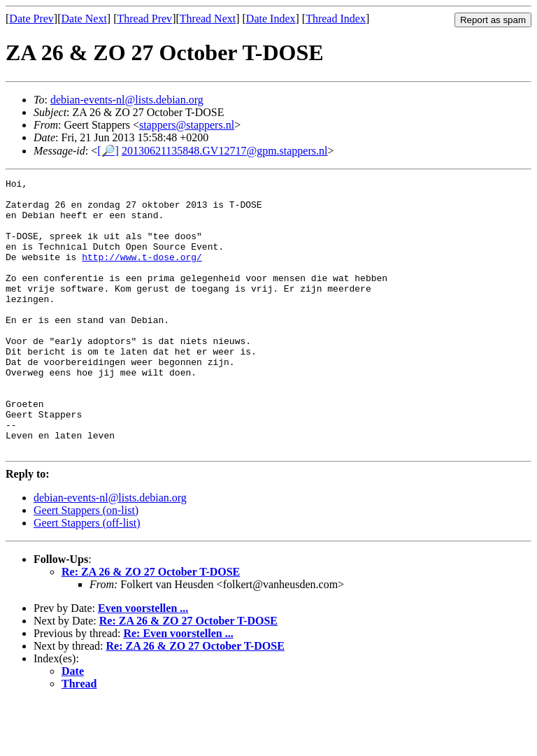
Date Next (84, 19)
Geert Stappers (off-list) (87, 577)
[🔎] (108, 151)
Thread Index (336, 19)
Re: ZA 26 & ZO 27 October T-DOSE (151, 626)
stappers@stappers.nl (187, 125)
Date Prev (31, 19)
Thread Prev (144, 19)
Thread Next (208, 19)
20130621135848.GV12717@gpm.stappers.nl (225, 151)
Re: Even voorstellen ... (178, 688)
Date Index (271, 19)
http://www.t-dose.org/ (142, 273)
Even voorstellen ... (143, 663)
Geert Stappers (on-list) (86, 565)
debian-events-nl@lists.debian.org (127, 100)
